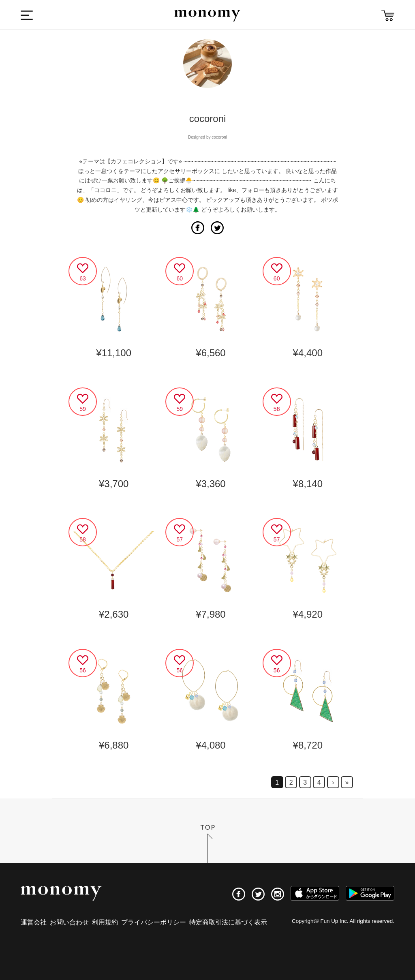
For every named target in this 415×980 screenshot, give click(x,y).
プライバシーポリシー (154, 922)
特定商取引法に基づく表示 (228, 922)
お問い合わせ (69, 922)
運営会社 (34, 922)
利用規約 (105, 922)
